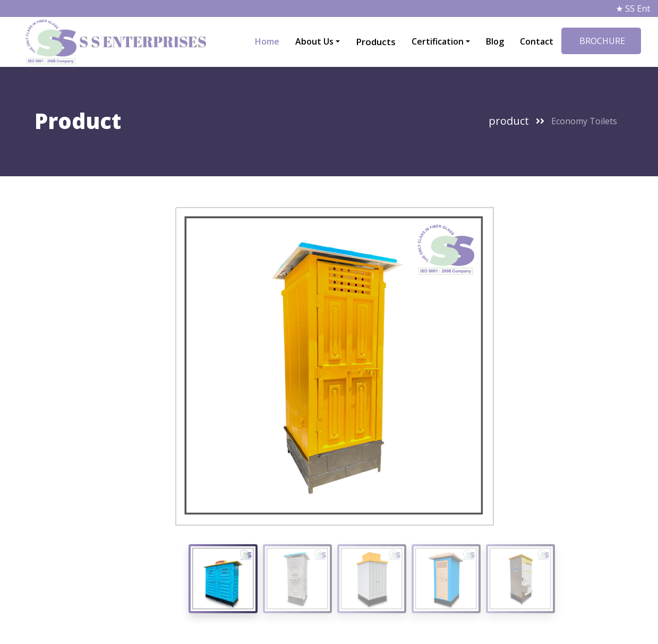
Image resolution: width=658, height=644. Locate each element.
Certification (438, 41)
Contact (537, 41)
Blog (495, 41)
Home (267, 41)
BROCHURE (601, 41)
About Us (314, 41)
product (509, 121)
